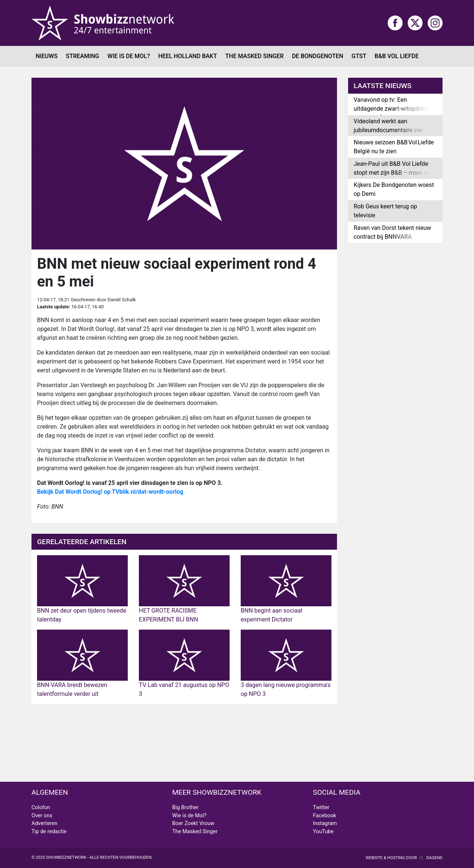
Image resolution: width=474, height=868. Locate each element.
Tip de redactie (49, 832)
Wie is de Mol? (129, 56)
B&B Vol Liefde (397, 56)
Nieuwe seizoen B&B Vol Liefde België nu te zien (394, 147)
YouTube (323, 832)
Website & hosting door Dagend (404, 858)
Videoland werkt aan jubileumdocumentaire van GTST (388, 130)
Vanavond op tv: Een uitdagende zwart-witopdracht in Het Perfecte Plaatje (393, 109)
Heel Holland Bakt (188, 56)
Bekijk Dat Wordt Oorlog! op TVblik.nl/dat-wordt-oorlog (110, 492)
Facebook (325, 816)
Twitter (321, 807)
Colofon (41, 807)
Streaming (83, 56)
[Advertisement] (184, 743)
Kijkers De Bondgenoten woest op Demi (394, 189)
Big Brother (185, 807)
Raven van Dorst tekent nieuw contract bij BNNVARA (392, 232)
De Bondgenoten (317, 56)
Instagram (325, 823)
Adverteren (44, 823)
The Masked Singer (254, 56)
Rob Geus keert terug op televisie (385, 211)
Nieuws (46, 56)
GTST (359, 56)
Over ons (42, 816)
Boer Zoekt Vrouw (193, 823)
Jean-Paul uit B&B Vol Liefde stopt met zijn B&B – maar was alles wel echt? (394, 173)
